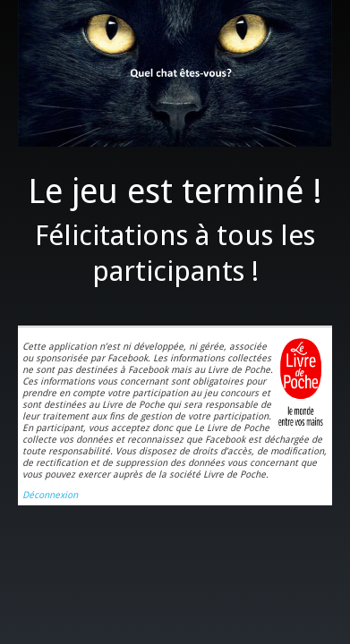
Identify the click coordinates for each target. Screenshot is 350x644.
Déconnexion (50, 495)
